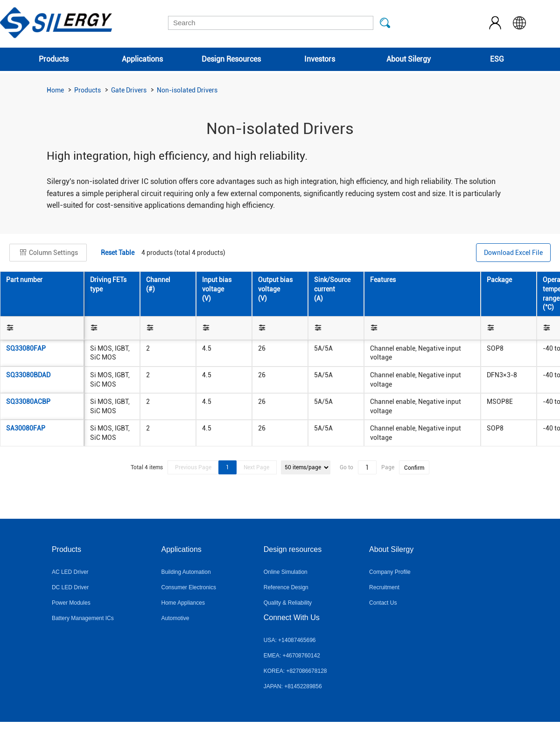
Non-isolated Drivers (187, 90)
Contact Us (383, 603)
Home (55, 90)
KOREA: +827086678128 (295, 671)
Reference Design (286, 587)
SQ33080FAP (26, 348)
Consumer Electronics (189, 587)
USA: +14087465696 (290, 640)
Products (54, 59)
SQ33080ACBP (28, 402)
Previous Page (193, 467)
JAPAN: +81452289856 (293, 686)
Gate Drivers (129, 90)
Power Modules (71, 603)
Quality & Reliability (288, 603)
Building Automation (186, 572)
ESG (497, 59)
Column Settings (48, 253)
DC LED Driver (70, 587)
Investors (320, 59)
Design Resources (231, 59)
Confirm (414, 468)
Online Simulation (286, 572)
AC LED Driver (70, 572)
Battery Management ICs (83, 618)
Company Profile (390, 572)
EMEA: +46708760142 (292, 656)
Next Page (256, 467)
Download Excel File (513, 253)
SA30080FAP (26, 428)
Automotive (175, 618)
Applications (142, 59)
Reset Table (118, 253)
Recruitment (384, 587)
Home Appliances (183, 603)
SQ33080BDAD (28, 375)
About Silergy (409, 59)
